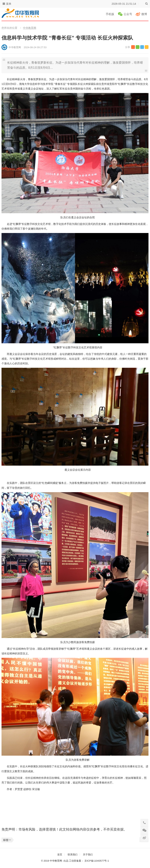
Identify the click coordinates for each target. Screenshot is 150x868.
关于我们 (88, 855)
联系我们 (73, 855)
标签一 (7, 840)
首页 (60, 855)
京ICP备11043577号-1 (97, 861)
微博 (144, 14)
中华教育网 (30, 28)
